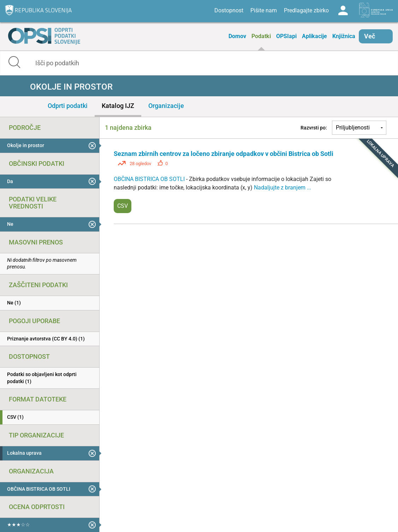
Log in (343, 11)
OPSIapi (286, 36)
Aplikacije (314, 36)
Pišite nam (264, 10)
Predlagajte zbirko (306, 10)
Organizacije (166, 106)
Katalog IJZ (118, 106)
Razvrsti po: (314, 128)
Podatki (261, 36)
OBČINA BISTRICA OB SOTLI (150, 179)
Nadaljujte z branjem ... (283, 188)
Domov (237, 36)
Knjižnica (344, 36)
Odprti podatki (68, 106)
